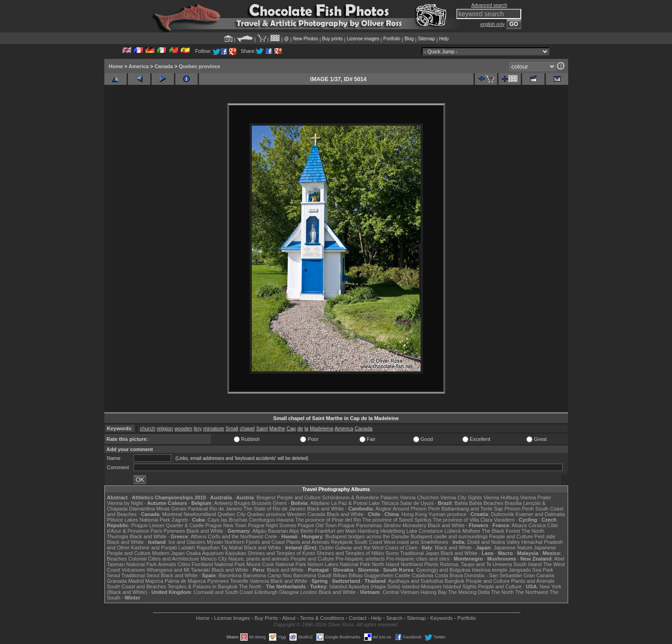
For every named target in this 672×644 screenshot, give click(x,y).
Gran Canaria (539, 575)
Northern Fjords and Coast (255, 542)
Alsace (519, 525)
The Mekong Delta (469, 592)
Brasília (513, 503)
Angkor (383, 509)
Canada (164, 66)
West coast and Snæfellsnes (416, 542)
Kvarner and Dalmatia (540, 514)
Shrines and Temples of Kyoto (282, 553)
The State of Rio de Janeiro (275, 509)
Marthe (277, 428)
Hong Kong (414, 514)
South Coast (368, 542)
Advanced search (489, 5)
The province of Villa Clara (463, 520)
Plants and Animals (308, 542)
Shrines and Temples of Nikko (350, 553)
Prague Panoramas (360, 525)
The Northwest (532, 592)
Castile (403, 575)
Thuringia (118, 536)
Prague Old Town (317, 525)
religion (165, 428)
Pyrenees (174, 531)
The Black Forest (501, 531)
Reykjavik (342, 542)
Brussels (262, 503)
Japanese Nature (513, 548)
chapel (247, 428)
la (306, 428)
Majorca (154, 581)
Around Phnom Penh (416, 509)
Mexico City (214, 559)
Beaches (117, 559)
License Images (232, 618)
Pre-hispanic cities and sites (418, 559)
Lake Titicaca (384, 503)
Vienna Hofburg (501, 497)
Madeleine (322, 428)
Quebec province (199, 66)
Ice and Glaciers (187, 542)
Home (116, 66)
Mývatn (215, 542)
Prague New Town (226, 525)
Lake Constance (425, 531)
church (148, 428)
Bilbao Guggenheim (371, 575)
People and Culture (299, 497)
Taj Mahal (232, 548)
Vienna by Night (125, 503)
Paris (156, 531)
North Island (386, 564)
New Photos (306, 39)
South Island (528, 564)
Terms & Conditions (322, 618)
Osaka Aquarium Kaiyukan (216, 553)
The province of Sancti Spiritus (397, 520)
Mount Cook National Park (276, 564)
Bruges (242, 503)
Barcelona (230, 575)
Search (394, 618)
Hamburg (368, 531)
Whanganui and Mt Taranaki (178, 570)
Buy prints (333, 39)
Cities (184, 564)
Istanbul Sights (460, 587)
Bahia (461, 503)
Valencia (259, 581)
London (309, 592)
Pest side (545, 536)
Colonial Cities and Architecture (163, 559)
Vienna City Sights (461, 497)
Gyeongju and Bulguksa (443, 570)
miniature (214, 428)
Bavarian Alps (284, 531)
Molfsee (471, 531)
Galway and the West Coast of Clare (377, 548)
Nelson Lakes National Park (339, 564)
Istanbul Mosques (422, 587)
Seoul (114, 575)
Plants (432, 564)
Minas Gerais (171, 509)
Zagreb (180, 520)
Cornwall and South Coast (224, 592)
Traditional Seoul (141, 575)
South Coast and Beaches (137, 587)
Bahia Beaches (486, 503)
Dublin (326, 548)
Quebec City (232, 514)
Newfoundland (200, 514)
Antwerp (223, 503)
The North (533, 531)
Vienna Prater (535, 497)
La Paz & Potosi (349, 503)
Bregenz (266, 497)
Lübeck (452, 531)
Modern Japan (168, 553)
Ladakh (187, 548)
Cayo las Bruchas (228, 520)
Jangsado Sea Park (531, 570)
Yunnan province (448, 514)
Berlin (307, 531)
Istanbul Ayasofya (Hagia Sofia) (365, 587)
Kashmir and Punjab (154, 548)
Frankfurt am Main (336, 531)
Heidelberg (393, 531)
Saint (262, 428)
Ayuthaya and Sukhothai (416, 581)
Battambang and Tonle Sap (472, 509)
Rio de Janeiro (226, 509)
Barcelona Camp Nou (267, 575)
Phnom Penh (519, 509)
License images (363, 39)
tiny (198, 428)
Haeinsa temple (489, 570)
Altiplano (320, 503)
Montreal (172, 514)
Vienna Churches (419, 497)
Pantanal (198, 509)
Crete (271, 536)
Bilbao (340, 575)
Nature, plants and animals (259, 559)
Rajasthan (208, 548)
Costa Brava (449, 575)
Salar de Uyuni (417, 503)
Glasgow (289, 592)
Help (444, 39)
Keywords (442, 618)
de (300, 428)
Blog (409, 39)
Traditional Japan (420, 553)
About (289, 618)
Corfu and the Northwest (235, 536)
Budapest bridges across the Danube (367, 536)
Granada (117, 581)
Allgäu (259, 531)
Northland (412, 564)
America (138, 66)
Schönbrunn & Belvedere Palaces (361, 497)
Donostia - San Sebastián (493, 575)
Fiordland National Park (218, 564)
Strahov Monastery (405, 525)
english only (493, 24)
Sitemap (426, 39)
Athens (198, 536)
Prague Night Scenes (272, 525)
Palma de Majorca (185, 581)
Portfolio (392, 39)
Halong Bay (433, 592)
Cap (291, 428)
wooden (183, 428)
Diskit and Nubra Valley (494, 542)
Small (232, 428)
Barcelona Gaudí (312, 575)
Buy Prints (266, 618)
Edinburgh (266, 592)
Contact (358, 618)
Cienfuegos (262, 520)
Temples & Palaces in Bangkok (202, 587)
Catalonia (422, 575)
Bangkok (455, 581)
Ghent (280, 503)
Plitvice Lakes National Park (139, 520)
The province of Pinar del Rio (328, 520)
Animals (167, 564)
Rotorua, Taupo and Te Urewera (476, 564)
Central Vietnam (401, 592)
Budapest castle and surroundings (449, 536)
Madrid (136, 581)
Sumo (392, 553)
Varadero (504, 520)
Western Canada (306, 514)
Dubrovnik (503, 514)
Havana (285, 520)
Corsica (537, 525)
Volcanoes (133, 570)
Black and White (325, 509)
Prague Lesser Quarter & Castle (168, 525)
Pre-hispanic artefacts (360, 559)
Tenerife (239, 581)
